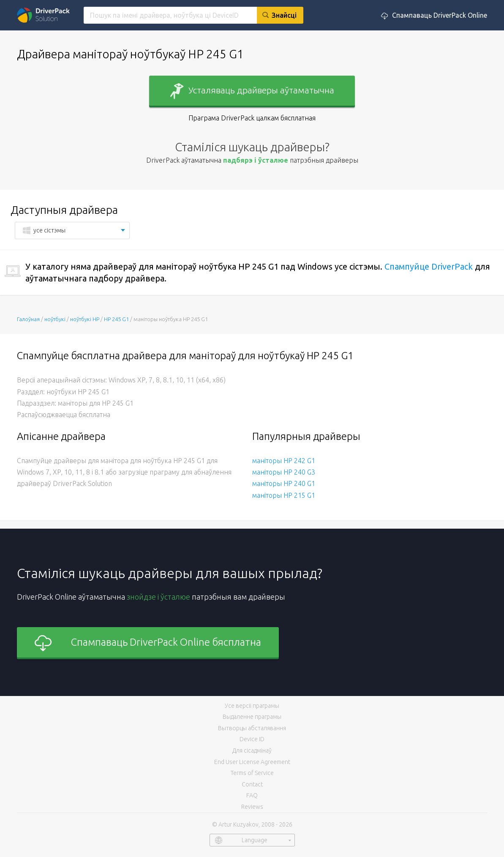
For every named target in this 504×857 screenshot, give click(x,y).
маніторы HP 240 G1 (284, 483)
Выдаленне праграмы (252, 717)
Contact (252, 784)
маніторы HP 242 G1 (284, 461)
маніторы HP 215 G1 (284, 495)
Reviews (252, 807)
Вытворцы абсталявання (252, 728)
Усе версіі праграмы (252, 706)
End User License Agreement (252, 762)
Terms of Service (252, 773)
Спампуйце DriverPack (429, 266)
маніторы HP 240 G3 (284, 472)
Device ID (252, 739)
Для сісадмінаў (252, 751)
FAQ (252, 795)
